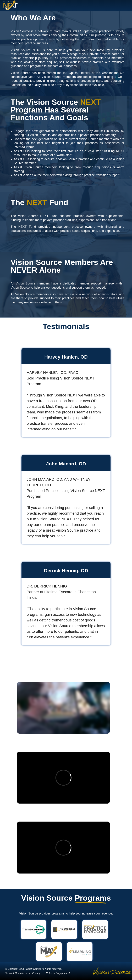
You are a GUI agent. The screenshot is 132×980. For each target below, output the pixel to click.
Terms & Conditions (16, 973)
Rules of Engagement (58, 973)
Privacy (36, 973)
